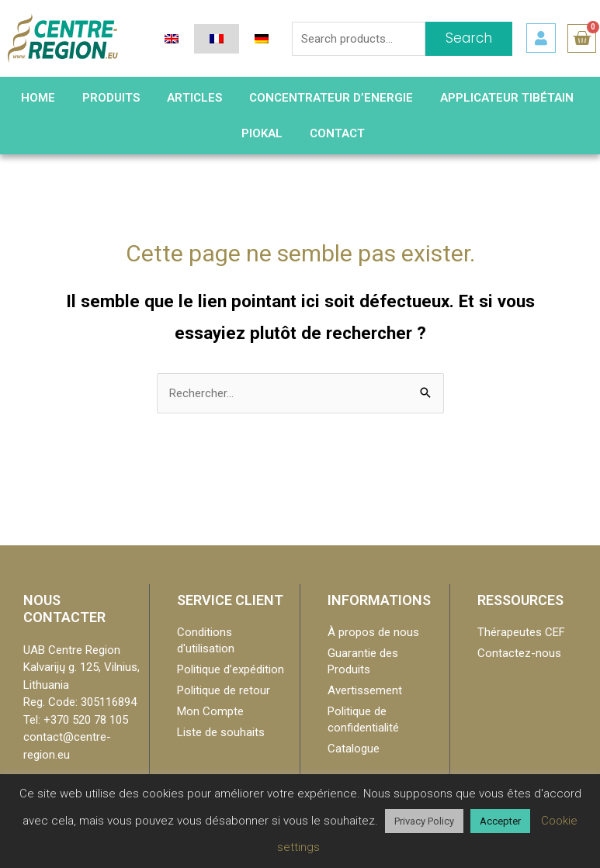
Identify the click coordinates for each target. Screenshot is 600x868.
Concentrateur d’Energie (331, 98)
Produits (111, 98)
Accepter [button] (500, 821)
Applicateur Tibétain (507, 98)
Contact (337, 133)
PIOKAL (262, 133)
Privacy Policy (424, 821)
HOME (38, 98)
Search (469, 38)
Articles (194, 98)
